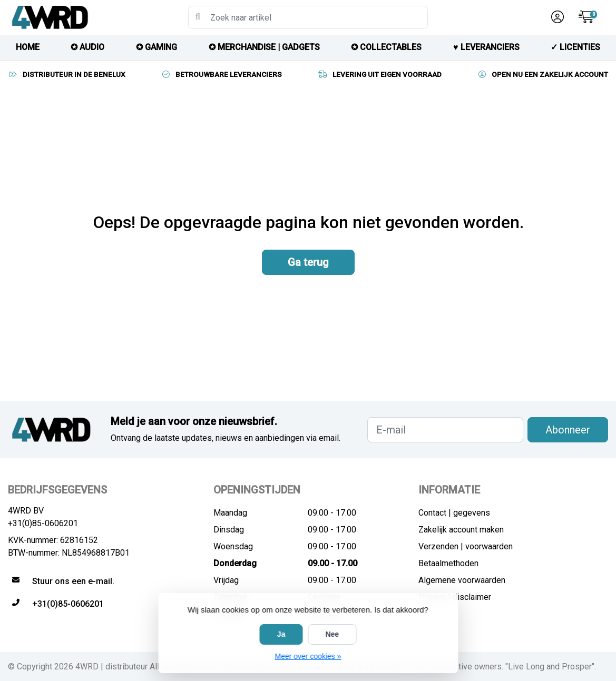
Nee (332, 634)
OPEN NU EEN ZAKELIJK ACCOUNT (542, 74)
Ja (281, 634)
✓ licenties (575, 47)
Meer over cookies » (308, 656)
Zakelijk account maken (461, 530)
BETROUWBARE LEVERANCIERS (221, 74)
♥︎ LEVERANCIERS (486, 47)
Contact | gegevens (454, 513)
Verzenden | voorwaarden (466, 546)
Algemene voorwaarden (462, 580)
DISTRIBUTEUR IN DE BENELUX (67, 74)
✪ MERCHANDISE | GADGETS (264, 47)
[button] (556, 17)
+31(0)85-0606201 (43, 523)
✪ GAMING (157, 47)
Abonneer (568, 430)
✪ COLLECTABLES (386, 47)
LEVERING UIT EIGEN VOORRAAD (380, 74)
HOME (28, 47)
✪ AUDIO (87, 47)
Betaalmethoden (448, 563)
